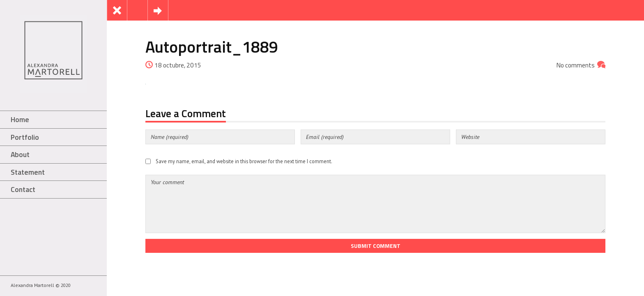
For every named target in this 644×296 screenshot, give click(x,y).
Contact (23, 189)
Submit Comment (376, 246)
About (20, 154)
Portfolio (25, 137)
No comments (576, 65)
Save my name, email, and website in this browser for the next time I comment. (244, 161)
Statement (28, 172)
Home (20, 119)
